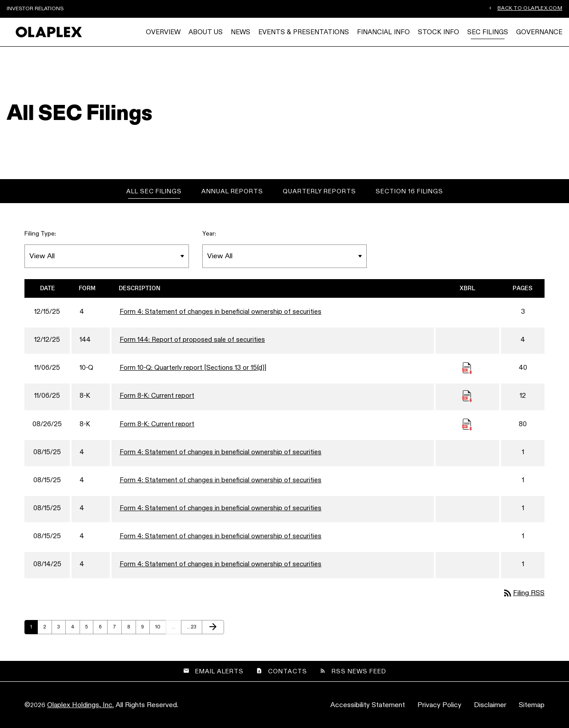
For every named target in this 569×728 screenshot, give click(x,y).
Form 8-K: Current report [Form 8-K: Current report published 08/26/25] (157, 424)
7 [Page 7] (117, 629)
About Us (206, 32)
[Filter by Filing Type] (107, 256)
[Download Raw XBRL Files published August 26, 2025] (467, 424)
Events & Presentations (304, 32)
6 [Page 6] (103, 629)
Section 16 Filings (409, 191)
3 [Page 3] (61, 629)
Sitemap (532, 705)
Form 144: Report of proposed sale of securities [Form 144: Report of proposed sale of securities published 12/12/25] (192, 339)
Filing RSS (523, 593)
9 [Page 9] (145, 629)
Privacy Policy (439, 705)
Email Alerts (219, 671)
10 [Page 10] (160, 629)
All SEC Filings (154, 191)
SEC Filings (488, 32)
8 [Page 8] (131, 629)
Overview (163, 32)
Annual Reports (232, 191)
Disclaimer (490, 705)
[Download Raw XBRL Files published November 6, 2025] (467, 367)
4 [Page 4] (75, 629)
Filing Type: (40, 233)
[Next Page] (213, 627)
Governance (539, 32)
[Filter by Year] (284, 256)
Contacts (288, 671)
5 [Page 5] (89, 629)
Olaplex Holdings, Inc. (80, 705)
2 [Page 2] (47, 629)
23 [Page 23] (191, 629)
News (240, 32)
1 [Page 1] (34, 629)
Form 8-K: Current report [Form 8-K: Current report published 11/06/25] (157, 395)
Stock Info (439, 32)
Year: (209, 233)
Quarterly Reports (319, 191)
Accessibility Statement (368, 705)
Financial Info (383, 32)
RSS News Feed (359, 671)
